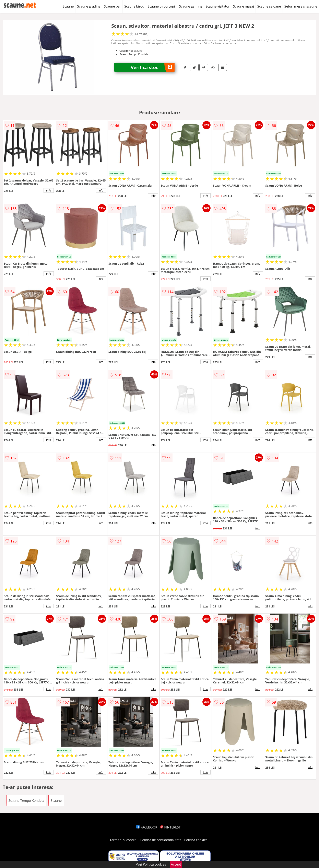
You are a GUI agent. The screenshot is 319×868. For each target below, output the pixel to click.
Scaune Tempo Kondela (26, 801)
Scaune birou (134, 6)
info (49, 190)
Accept (176, 864)
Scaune (68, 6)
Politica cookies (196, 840)
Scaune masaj (243, 6)
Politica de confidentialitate (161, 840)
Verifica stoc (153, 67)
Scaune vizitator (217, 6)
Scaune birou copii (162, 6)
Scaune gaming (191, 6)
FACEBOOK (147, 827)
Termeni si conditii (124, 840)
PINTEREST (170, 827)
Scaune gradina (89, 6)
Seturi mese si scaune (301, 6)
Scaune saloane (269, 6)
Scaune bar (112, 6)
